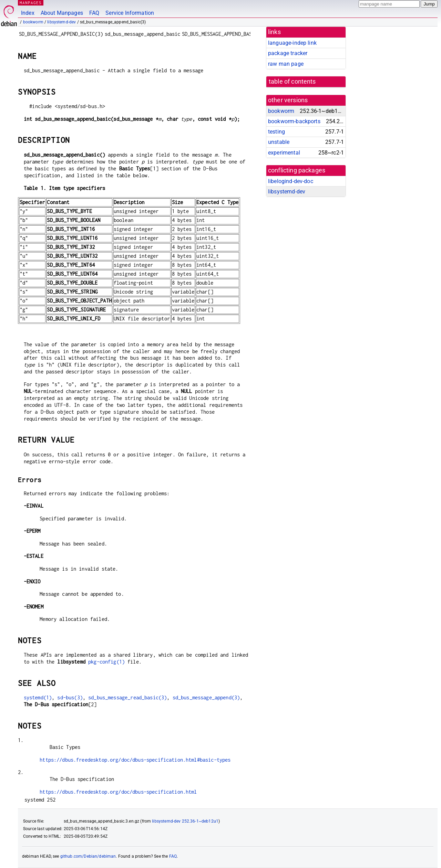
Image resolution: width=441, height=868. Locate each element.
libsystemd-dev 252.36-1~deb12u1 (185, 821)
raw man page (286, 64)
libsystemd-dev (61, 22)
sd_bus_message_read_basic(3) (127, 697)
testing (276, 132)
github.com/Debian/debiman (88, 856)
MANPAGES (31, 3)
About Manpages (62, 13)
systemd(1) (38, 697)
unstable (279, 142)
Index (28, 13)
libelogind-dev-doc (291, 181)
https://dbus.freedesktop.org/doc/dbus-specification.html (118, 792)
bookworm (33, 22)
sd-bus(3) (70, 697)
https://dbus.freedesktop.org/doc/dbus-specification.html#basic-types (135, 760)
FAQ (94, 13)
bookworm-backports (294, 121)
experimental (284, 153)
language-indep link (292, 43)
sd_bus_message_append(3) (206, 697)
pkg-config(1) (106, 662)
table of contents (292, 82)
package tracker (288, 53)
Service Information (130, 13)
